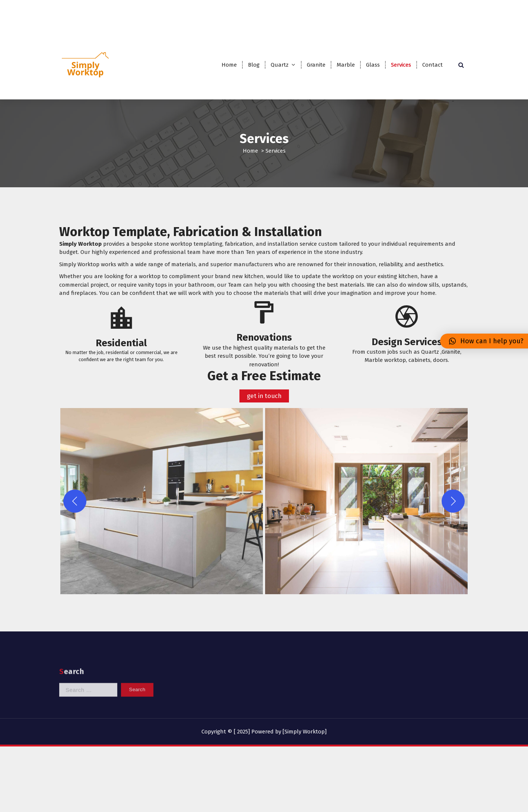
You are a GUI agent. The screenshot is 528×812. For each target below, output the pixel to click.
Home (229, 65)
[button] (162, 523)
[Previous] (75, 523)
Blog (254, 65)
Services (401, 65)
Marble (346, 65)
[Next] (453, 523)
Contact (432, 65)
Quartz (280, 65)
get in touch (264, 417)
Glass (373, 65)
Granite (316, 65)
